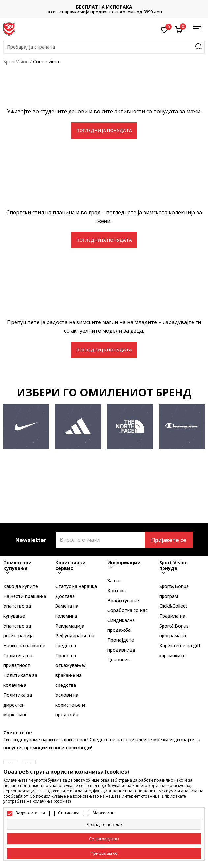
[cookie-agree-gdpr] (104, 839)
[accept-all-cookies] (104, 853)
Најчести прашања (25, 596)
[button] (104, 47)
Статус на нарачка (76, 586)
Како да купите (21, 586)
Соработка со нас (128, 610)
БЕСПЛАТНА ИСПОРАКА (104, 7)
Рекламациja (70, 626)
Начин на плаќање (24, 645)
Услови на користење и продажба (70, 705)
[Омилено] (164, 29)
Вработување (123, 600)
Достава (65, 596)
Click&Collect (173, 606)
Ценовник (119, 660)
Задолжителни (30, 813)
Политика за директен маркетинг (18, 705)
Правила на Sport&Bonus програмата (174, 626)
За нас (115, 581)
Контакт (117, 590)
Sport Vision (16, 61)
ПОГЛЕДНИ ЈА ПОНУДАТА (104, 130)
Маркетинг (103, 813)
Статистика (69, 813)
